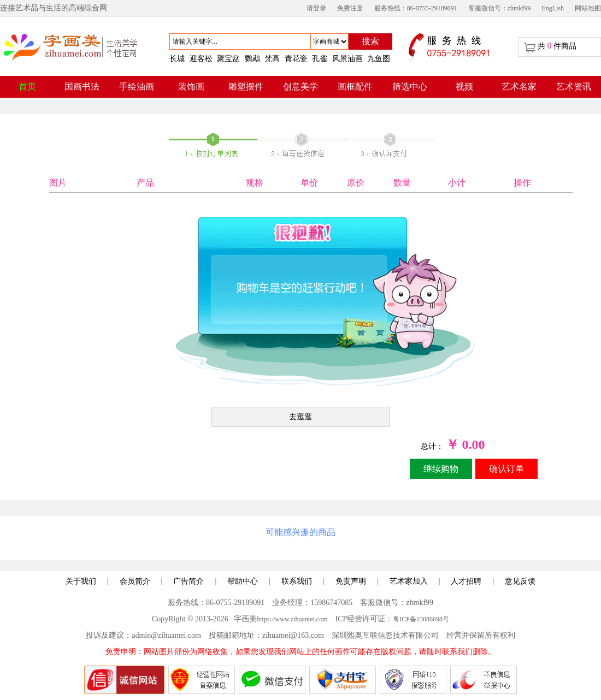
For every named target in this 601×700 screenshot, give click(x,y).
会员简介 (135, 581)
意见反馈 (520, 581)
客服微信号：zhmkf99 (500, 8)
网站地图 (588, 8)
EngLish (553, 8)
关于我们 (81, 581)
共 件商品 (557, 46)
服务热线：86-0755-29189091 (416, 8)
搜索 (370, 41)
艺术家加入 (409, 581)
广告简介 (188, 581)
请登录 (316, 8)
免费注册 (350, 8)
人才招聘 (466, 581)
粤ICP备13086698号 (421, 619)
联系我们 (297, 581)
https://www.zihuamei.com (292, 619)
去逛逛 (300, 417)
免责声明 (351, 581)
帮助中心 (243, 581)
